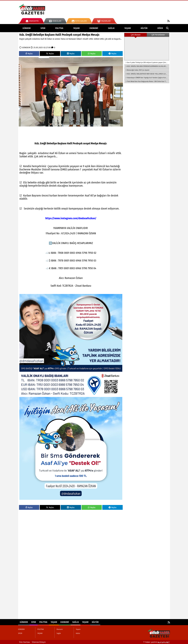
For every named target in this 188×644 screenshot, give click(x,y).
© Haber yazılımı (157, 642)
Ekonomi (94, 28)
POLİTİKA (59, 28)
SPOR (43, 28)
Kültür (144, 28)
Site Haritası (24, 642)
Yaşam (128, 28)
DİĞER (160, 28)
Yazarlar (104, 21)
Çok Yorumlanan (158, 35)
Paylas (29, 54)
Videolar (55, 21)
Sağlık (111, 28)
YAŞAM (76, 28)
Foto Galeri (79, 21)
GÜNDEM (27, 28)
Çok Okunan (136, 35)
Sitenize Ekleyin (39, 642)
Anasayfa (32, 21)
